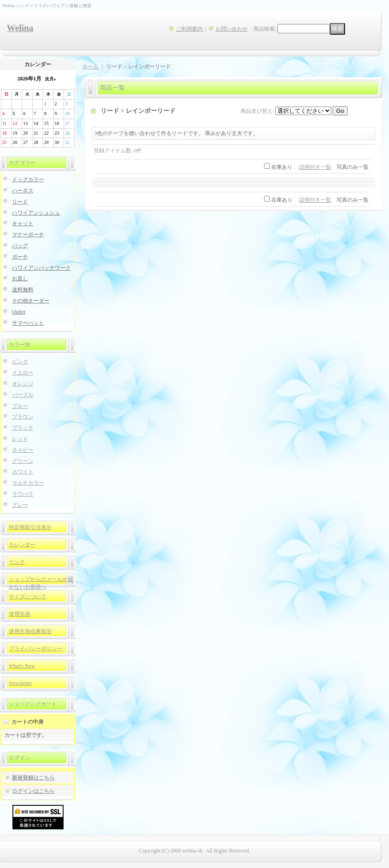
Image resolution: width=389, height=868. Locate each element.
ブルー (20, 406)
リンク (17, 562)
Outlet (19, 312)
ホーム (90, 67)
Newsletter (20, 683)
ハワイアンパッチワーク (41, 268)
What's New (22, 666)
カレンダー (22, 545)
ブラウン (23, 417)
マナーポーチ (28, 235)
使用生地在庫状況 (30, 631)
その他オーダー (31, 301)
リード (20, 202)
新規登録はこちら (33, 778)
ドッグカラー (28, 179)
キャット (23, 223)
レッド (20, 439)
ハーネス (23, 191)
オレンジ (23, 384)
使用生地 (20, 614)
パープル (23, 395)
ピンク (20, 362)
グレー (20, 505)
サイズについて (28, 597)
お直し (20, 279)
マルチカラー (28, 483)
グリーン (23, 461)
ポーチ (20, 257)
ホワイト (23, 472)
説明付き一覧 (315, 167)
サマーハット (28, 323)
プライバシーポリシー (36, 649)
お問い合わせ (232, 29)
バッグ (20, 246)
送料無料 (23, 290)
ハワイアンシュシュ (36, 213)
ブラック (23, 428)
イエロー (23, 373)
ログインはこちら (33, 791)
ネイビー (23, 450)
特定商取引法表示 (30, 527)
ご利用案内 (189, 29)
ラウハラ (23, 494)
